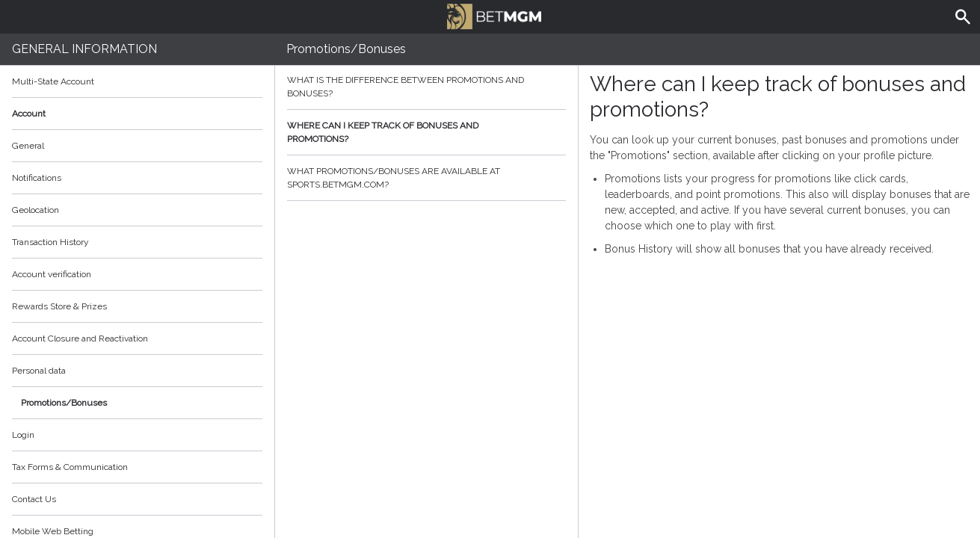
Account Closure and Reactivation (80, 338)
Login (23, 435)
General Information (84, 49)
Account (137, 114)
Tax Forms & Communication (137, 467)
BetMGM (494, 15)
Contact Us (34, 499)
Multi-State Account (53, 81)
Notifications (37, 178)
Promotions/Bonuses (64, 403)
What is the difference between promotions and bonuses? (426, 87)
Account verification (52, 274)
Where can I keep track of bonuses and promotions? (426, 132)
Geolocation (36, 210)
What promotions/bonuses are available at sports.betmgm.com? (426, 178)
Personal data (39, 371)
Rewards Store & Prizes (59, 306)
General (28, 146)
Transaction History (50, 242)
